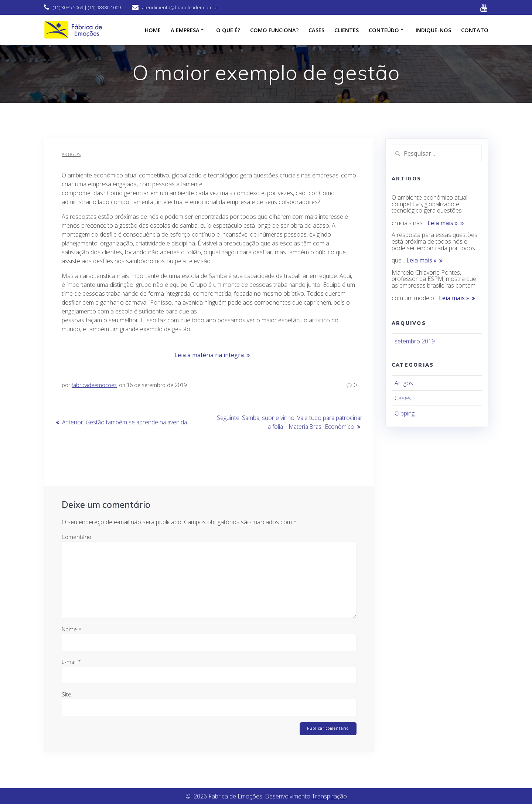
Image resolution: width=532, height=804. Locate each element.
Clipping (405, 413)
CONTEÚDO (384, 30)
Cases (316, 30)
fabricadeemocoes (94, 385)
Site (66, 694)
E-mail (71, 661)
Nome (72, 629)
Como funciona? (274, 30)
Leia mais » (443, 223)
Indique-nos (433, 30)
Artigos (71, 154)
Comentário (76, 536)
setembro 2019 (415, 341)
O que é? (228, 30)
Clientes (347, 30)
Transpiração (329, 796)
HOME (153, 30)
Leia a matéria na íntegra (209, 355)
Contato (475, 30)
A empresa (185, 30)
